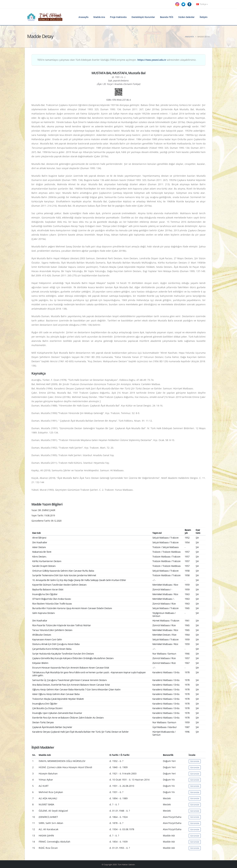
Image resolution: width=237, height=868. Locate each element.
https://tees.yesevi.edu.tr (152, 60)
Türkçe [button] (202, 4)
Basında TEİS (167, 17)
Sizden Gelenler (186, 17)
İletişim (204, 17)
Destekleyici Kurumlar (143, 17)
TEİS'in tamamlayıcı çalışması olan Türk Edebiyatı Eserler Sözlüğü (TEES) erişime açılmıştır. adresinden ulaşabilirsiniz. (117, 60)
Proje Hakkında (118, 17)
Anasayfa (83, 17)
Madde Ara (99, 17)
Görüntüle (195, 761)
